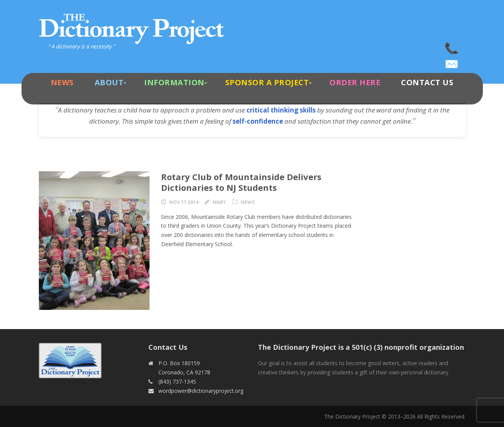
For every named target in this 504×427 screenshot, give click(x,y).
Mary (219, 202)
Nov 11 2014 (184, 202)
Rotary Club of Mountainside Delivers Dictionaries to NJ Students (241, 182)
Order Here (355, 82)
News (62, 82)
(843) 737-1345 (452, 46)
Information (174, 82)
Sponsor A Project (267, 82)
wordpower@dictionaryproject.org (452, 61)
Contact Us (427, 82)
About (109, 82)
